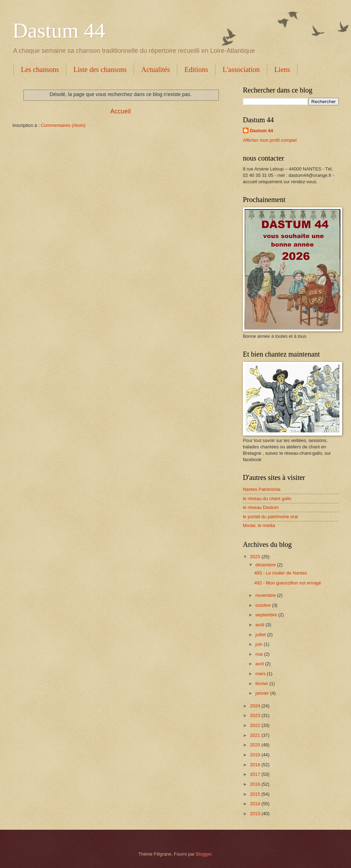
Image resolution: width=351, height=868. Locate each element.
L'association (241, 69)
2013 (256, 814)
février (262, 684)
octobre (264, 605)
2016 (256, 784)
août (260, 625)
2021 (256, 735)
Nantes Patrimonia (262, 489)
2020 (256, 745)
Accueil (121, 111)
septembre (267, 615)
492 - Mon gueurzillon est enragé (288, 583)
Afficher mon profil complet (270, 140)
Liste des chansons (100, 69)
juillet (261, 635)
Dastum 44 (59, 30)
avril (260, 664)
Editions (196, 69)
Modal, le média (259, 525)
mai (260, 654)
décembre (266, 565)
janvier (263, 693)
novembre (266, 595)
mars (261, 674)
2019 (256, 755)
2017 (256, 774)
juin (260, 644)
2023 (256, 715)
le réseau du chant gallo (267, 499)
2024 (256, 706)
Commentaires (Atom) (63, 125)
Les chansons (40, 69)
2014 (256, 804)
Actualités (155, 69)
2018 (256, 765)
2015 (256, 794)
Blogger (204, 854)
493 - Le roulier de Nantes (281, 573)
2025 (256, 557)
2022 (256, 725)
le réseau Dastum (261, 507)
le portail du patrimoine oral (270, 517)
